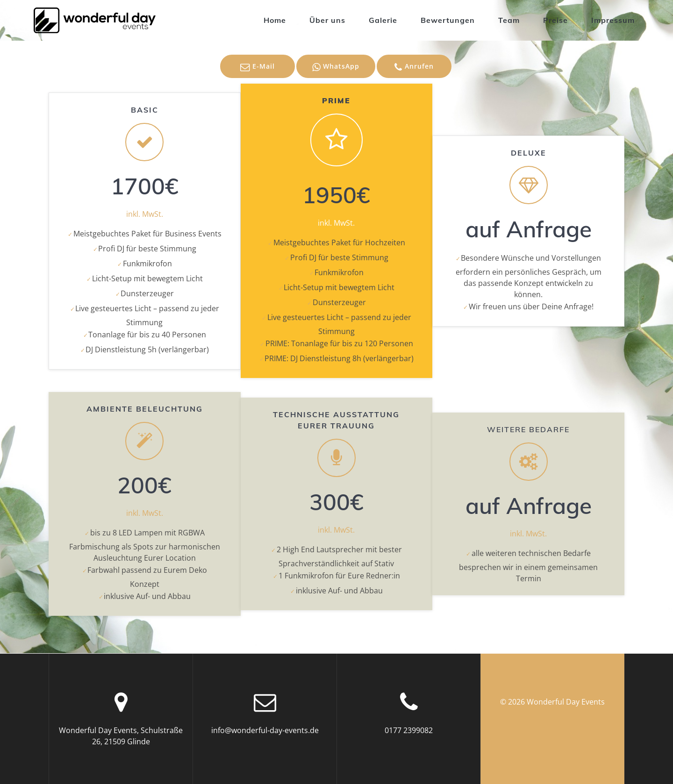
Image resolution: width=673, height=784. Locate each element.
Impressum (613, 20)
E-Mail (258, 67)
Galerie (383, 20)
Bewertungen (448, 20)
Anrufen (414, 67)
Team (509, 20)
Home (275, 20)
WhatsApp (336, 67)
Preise (555, 20)
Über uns (327, 20)
